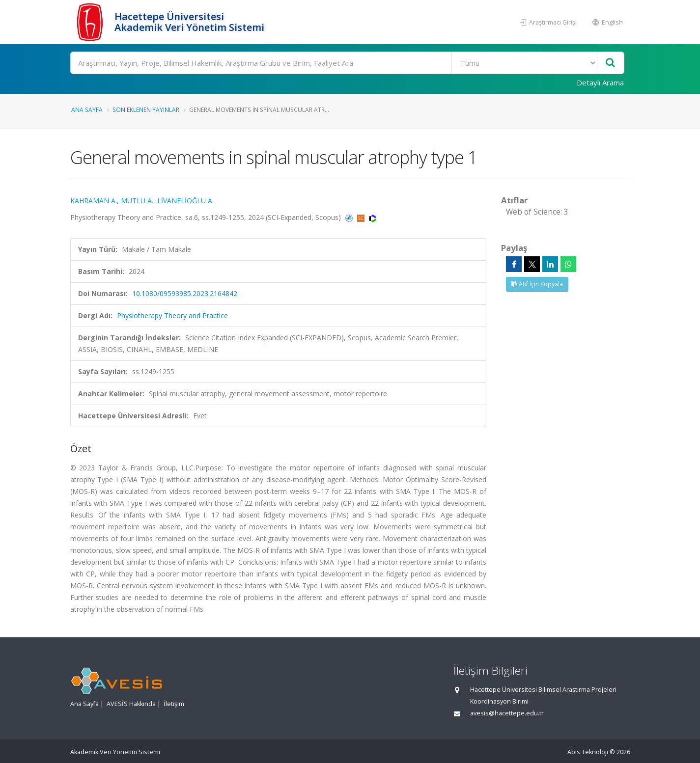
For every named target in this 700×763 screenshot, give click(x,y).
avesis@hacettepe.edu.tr (507, 713)
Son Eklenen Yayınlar (146, 109)
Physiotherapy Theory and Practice (172, 315)
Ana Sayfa (87, 109)
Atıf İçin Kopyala (537, 284)
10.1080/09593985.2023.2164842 (185, 293)
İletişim (174, 704)
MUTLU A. (137, 201)
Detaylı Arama (600, 82)
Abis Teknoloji (588, 752)
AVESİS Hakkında (131, 704)
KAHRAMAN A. (94, 201)
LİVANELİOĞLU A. (185, 201)
